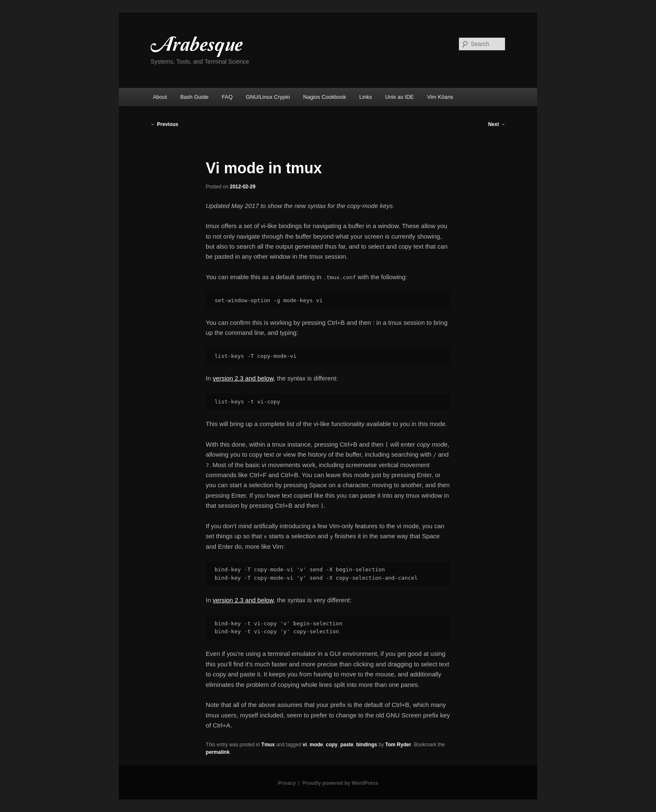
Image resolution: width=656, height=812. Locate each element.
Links (366, 97)
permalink (218, 752)
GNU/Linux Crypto (268, 97)
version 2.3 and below (243, 378)
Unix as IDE (400, 97)
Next (497, 124)
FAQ (227, 97)
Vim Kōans (440, 97)
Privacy (287, 783)
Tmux (268, 745)
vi (305, 745)
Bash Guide (195, 97)
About (160, 97)
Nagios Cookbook (325, 97)
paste (347, 745)
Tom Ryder (398, 745)
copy (332, 745)
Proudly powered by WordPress (340, 783)
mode (316, 745)
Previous (164, 124)
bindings (366, 745)
